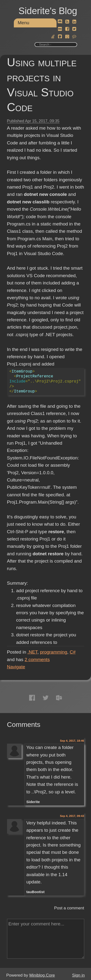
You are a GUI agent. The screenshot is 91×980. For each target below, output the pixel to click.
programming (54, 652)
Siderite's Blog (48, 11)
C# (73, 652)
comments (37, 660)
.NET (32, 652)
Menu (24, 23)
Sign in (78, 975)
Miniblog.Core (42, 975)
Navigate (16, 667)
